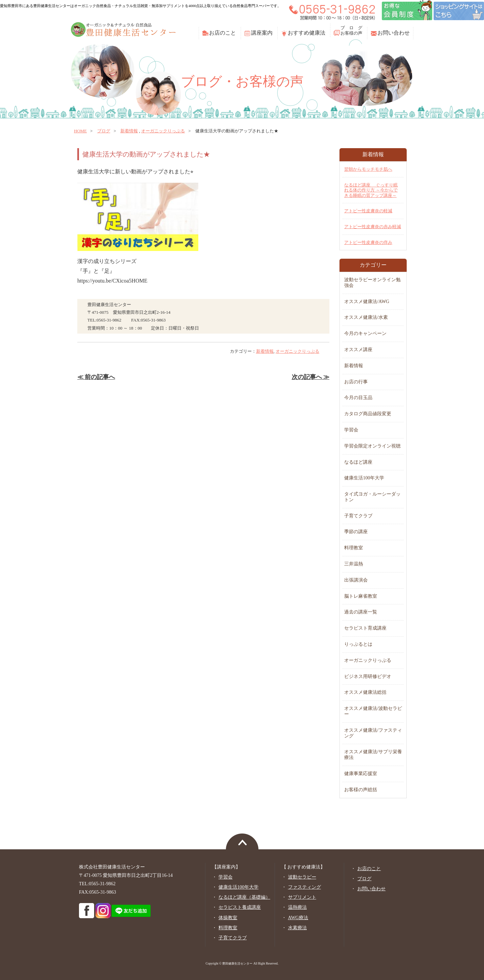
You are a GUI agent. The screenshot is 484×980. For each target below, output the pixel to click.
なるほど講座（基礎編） (244, 897)
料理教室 (354, 548)
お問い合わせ (394, 33)
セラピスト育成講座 (365, 628)
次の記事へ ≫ (311, 377)
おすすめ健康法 (307, 33)
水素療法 (297, 928)
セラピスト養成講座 (240, 907)
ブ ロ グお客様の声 (351, 30)
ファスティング (305, 887)
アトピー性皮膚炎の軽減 (368, 211)
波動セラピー (302, 877)
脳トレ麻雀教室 (361, 596)
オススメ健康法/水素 (366, 317)
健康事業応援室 (361, 774)
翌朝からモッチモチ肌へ (368, 169)
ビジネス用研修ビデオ (368, 676)
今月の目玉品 (358, 398)
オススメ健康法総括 (365, 692)
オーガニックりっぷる (163, 131)
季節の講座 (356, 532)
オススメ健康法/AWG (367, 302)
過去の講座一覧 (361, 612)
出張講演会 (356, 580)
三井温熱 (354, 564)
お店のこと (223, 33)
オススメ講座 (358, 350)
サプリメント (302, 897)
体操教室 (228, 918)
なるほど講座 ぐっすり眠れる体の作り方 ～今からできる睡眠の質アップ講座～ (371, 190)
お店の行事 (356, 382)
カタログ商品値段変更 (368, 414)
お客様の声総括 (361, 790)
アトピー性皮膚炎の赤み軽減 (373, 227)
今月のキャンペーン (365, 333)
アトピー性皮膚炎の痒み (368, 242)
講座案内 (262, 33)
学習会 (351, 430)
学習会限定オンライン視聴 (372, 446)
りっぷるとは (358, 644)
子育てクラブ (358, 516)
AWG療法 (298, 918)
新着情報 (129, 131)
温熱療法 (297, 907)
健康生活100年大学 (364, 478)
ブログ (104, 131)
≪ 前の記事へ (96, 377)
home (80, 131)
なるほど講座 (358, 462)
